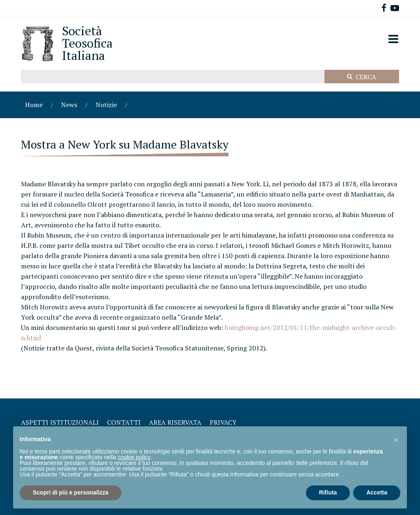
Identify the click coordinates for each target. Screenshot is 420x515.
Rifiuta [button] (328, 492)
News (69, 105)
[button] (396, 439)
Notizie (106, 105)
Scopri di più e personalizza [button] (71, 492)
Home (34, 105)
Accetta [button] (377, 492)
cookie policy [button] (134, 457)
